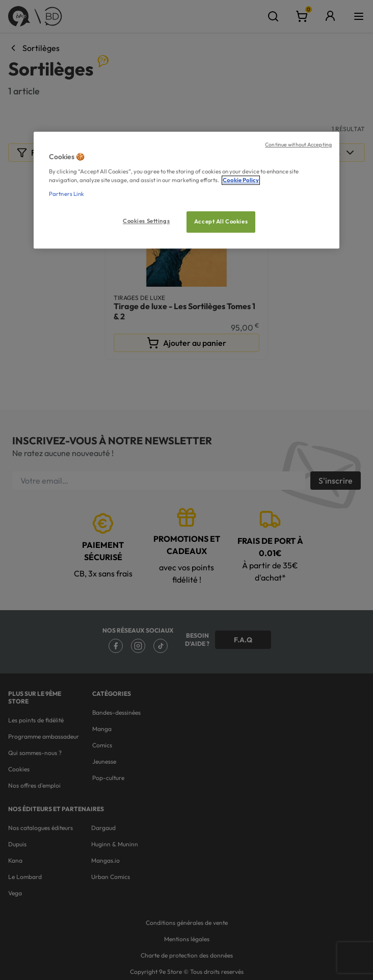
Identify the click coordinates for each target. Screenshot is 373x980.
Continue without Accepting (298, 144)
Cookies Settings (146, 221)
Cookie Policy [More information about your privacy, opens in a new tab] (241, 180)
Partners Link (66, 194)
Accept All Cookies (221, 221)
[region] (186, 190)
